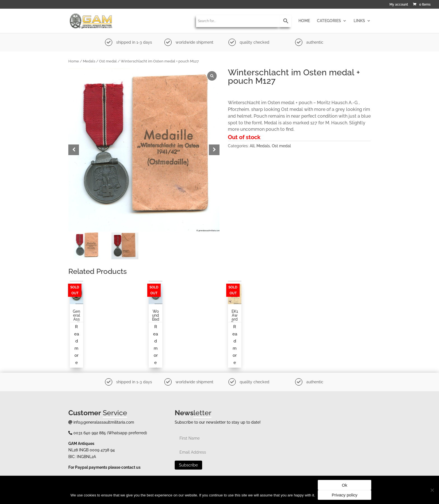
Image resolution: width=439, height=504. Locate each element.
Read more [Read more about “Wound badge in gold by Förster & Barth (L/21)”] (156, 345)
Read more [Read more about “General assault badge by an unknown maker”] (77, 345)
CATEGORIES (329, 21)
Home (74, 61)
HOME (304, 21)
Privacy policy (345, 495)
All (252, 146)
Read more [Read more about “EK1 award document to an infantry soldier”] (235, 345)
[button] (214, 150)
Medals (89, 61)
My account (399, 5)
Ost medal (108, 61)
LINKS (359, 21)
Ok (345, 485)
